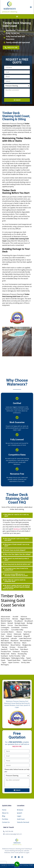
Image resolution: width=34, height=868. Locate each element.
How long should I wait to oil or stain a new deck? (17, 539)
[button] (31, 7)
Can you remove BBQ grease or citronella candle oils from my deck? (16, 575)
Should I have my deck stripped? (15, 550)
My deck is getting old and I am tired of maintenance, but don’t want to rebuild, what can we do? (16, 587)
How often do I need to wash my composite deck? (15, 581)
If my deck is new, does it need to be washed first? (16, 569)
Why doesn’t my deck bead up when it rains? (17, 559)
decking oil (17, 529)
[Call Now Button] (17, 864)
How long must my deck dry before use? (17, 564)
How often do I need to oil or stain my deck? (17, 515)
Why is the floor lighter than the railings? (18, 554)
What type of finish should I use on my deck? (17, 545)
